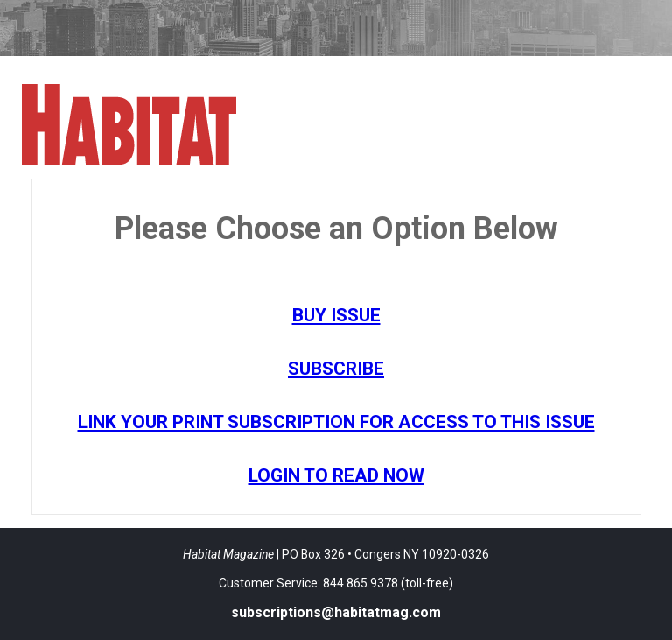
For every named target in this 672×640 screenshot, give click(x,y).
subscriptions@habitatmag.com (336, 612)
